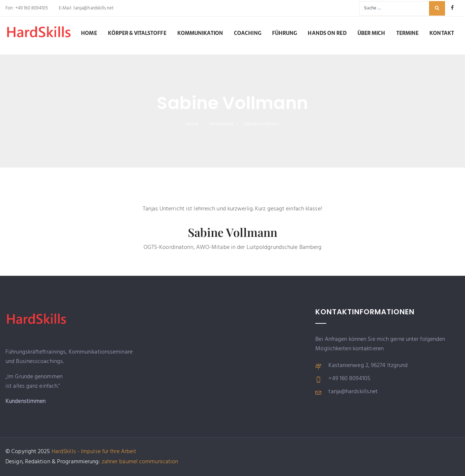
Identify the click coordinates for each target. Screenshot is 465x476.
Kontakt (442, 33)
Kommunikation (200, 33)
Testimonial (221, 124)
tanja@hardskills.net (93, 8)
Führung (285, 33)
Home (89, 33)
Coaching (248, 33)
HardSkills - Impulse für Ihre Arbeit (94, 452)
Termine (408, 33)
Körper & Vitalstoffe (137, 33)
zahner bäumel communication (140, 462)
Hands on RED (327, 33)
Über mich (371, 33)
